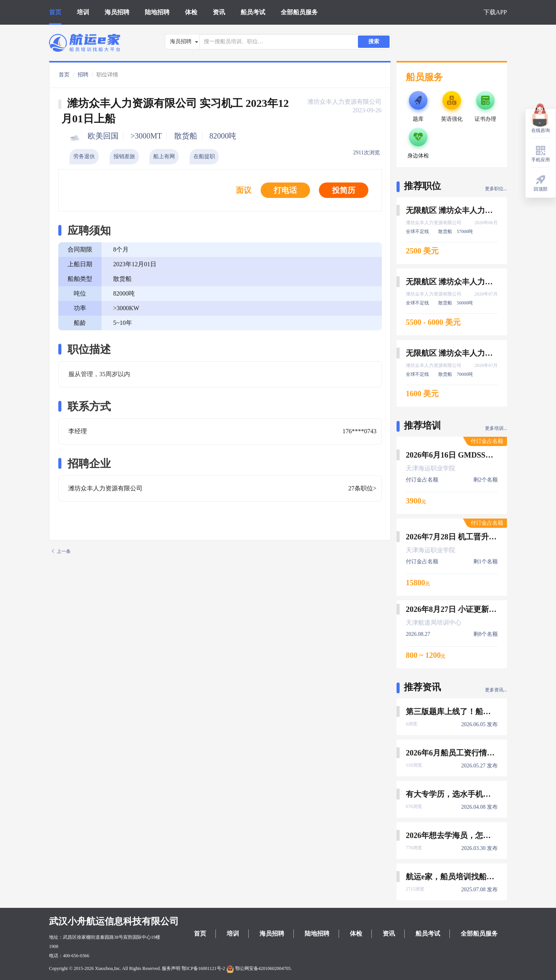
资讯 (219, 12)
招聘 (83, 75)
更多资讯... (496, 690)
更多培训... (496, 428)
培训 (83, 12)
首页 (55, 12)
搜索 (374, 41)
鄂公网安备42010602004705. (259, 968)
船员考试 (253, 12)
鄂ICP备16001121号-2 (203, 968)
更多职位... (496, 189)
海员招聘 (117, 12)
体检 (191, 12)
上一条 (61, 551)
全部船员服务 (299, 12)
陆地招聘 (157, 12)
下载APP (495, 12)
